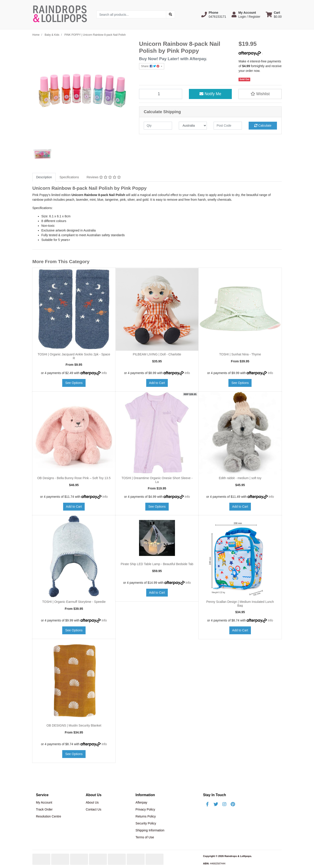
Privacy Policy (145, 809)
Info (104, 373)
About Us (92, 802)
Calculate (263, 126)
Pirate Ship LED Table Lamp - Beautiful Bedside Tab (157, 564)
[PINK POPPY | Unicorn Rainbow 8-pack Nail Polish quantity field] (161, 94)
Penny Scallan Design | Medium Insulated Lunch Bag (240, 604)
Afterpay (141, 802)
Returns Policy (146, 816)
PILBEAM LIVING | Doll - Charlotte (157, 354)
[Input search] (131, 14)
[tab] (44, 177)
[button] (214, 15)
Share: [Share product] (151, 66)
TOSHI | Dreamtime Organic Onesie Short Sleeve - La (157, 480)
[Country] (193, 126)
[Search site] (170, 14)
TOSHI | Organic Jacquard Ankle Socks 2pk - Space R (74, 356)
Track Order (44, 809)
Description (44, 177)
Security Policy (146, 823)
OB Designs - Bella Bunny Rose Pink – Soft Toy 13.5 (74, 478)
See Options (74, 383)
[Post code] (228, 126)
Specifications (69, 177)
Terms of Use (145, 837)
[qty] (158, 126)
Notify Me (210, 94)
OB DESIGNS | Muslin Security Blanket (74, 725)
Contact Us (94, 809)
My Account (44, 802)
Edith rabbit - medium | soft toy (240, 478)
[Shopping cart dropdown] (274, 15)
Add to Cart (157, 383)
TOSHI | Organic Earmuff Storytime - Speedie (74, 602)
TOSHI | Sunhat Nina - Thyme (240, 354)
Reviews (104, 177)
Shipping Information (150, 830)
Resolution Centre (49, 816)
